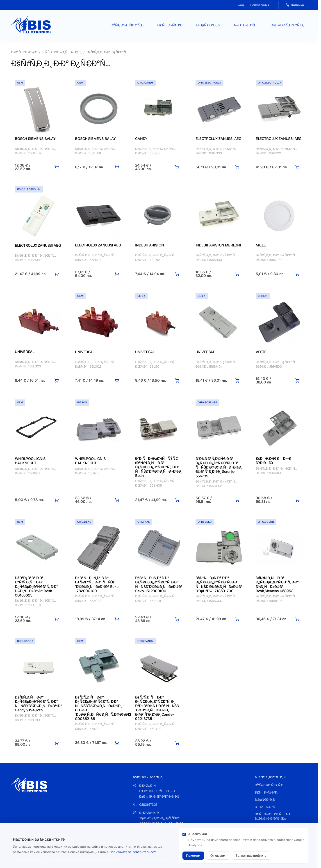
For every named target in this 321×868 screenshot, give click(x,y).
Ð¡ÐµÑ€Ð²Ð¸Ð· (208, 25)
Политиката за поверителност (133, 852)
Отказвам (218, 856)
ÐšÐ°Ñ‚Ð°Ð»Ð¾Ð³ (24, 52)
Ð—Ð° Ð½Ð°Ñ (245, 25)
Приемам (193, 856)
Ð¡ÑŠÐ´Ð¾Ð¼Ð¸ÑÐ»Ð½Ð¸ (62, 52)
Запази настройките (251, 856)
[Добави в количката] (57, 167)
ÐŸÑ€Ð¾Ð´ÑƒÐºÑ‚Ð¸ (128, 25)
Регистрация (260, 5)
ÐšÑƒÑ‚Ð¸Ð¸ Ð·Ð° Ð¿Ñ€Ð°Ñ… (107, 52)
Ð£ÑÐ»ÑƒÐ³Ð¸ (170, 25)
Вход (240, 5)
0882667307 (148, 805)
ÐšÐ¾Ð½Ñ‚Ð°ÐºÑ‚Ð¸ (287, 25)
